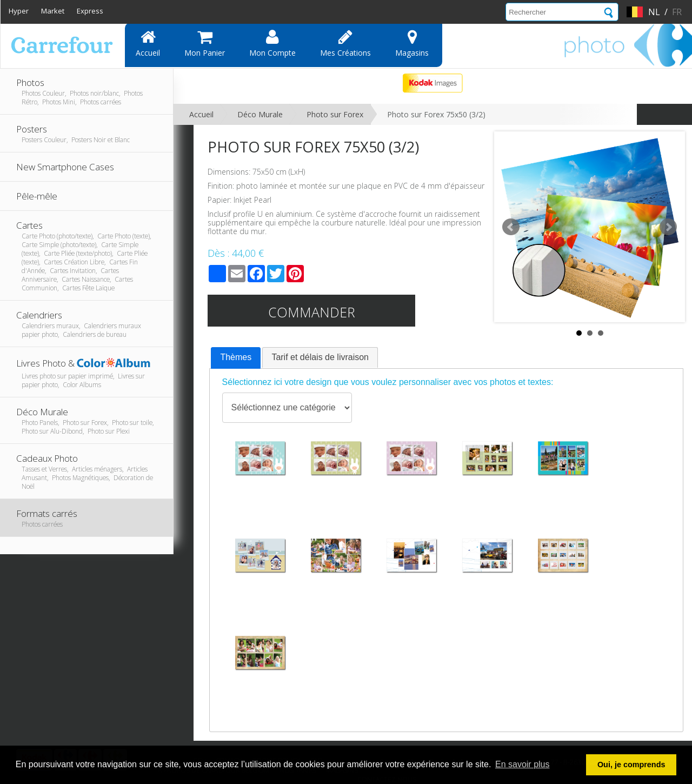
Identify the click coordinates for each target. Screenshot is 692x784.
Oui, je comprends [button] (631, 765)
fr (677, 12)
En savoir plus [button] (523, 764)
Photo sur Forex (335, 114)
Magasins (412, 43)
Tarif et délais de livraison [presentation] (320, 357)
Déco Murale (260, 114)
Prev (511, 227)
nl (654, 12)
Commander (312, 312)
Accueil (148, 43)
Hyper (19, 11)
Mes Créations (345, 43)
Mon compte (272, 43)
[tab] (236, 358)
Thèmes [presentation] (236, 357)
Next (668, 227)
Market (53, 11)
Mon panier (205, 43)
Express (90, 11)
